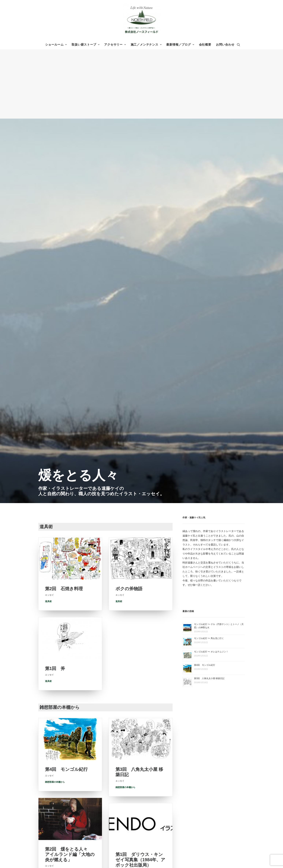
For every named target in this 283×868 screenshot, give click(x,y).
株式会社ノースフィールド (130, 778)
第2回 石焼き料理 (64, 245)
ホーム (184, 747)
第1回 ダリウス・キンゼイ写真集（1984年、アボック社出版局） (140, 528)
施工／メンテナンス (146, 45)
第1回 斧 (55, 332)
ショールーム (56, 45)
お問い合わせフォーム (63, 807)
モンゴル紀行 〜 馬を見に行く (209, 289)
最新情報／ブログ (180, 45)
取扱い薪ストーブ (85, 45)
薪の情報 (190, 823)
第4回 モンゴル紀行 (66, 426)
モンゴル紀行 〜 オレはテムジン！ (211, 303)
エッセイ (190, 832)
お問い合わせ (225, 45)
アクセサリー (115, 45)
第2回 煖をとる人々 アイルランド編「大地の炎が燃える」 (70, 517)
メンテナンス (193, 806)
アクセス (190, 785)
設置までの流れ (194, 802)
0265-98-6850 (127, 759)
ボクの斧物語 (129, 247)
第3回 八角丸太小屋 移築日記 (209, 329)
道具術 (48, 258)
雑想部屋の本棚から (55, 438)
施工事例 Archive (195, 797)
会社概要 (205, 45)
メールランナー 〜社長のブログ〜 (205, 828)
